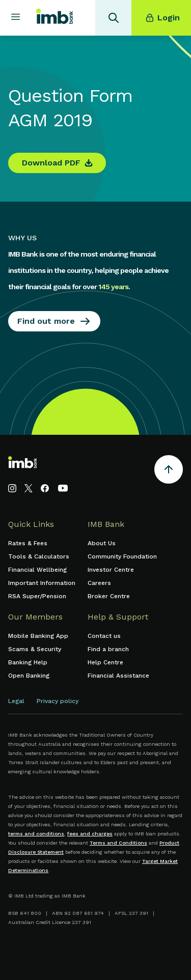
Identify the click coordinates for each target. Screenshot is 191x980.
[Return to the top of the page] (169, 471)
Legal (16, 701)
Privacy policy (58, 701)
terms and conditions (36, 834)
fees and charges (90, 834)
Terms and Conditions (118, 843)
